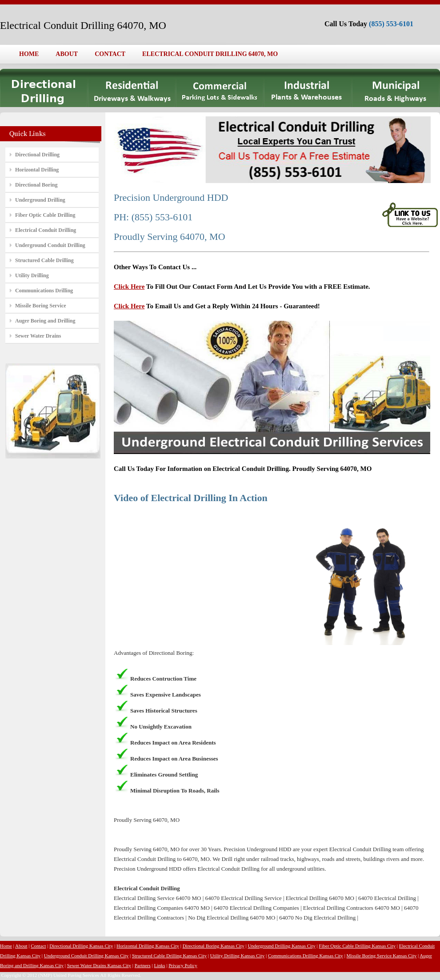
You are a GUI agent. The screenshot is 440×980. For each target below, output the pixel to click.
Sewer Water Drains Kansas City (99, 965)
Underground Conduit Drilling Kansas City (86, 956)
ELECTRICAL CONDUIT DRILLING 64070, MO (210, 54)
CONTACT (110, 54)
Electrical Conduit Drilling (46, 230)
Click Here (129, 287)
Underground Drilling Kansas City (281, 946)
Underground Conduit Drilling (50, 245)
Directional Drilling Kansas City (81, 946)
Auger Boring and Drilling (45, 321)
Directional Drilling (37, 155)
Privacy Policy (183, 965)
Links (159, 965)
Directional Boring (36, 185)
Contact (38, 946)
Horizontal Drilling (37, 170)
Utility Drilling (32, 275)
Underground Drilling (40, 200)
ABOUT (67, 54)
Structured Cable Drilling (44, 260)
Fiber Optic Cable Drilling (45, 215)
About (21, 946)
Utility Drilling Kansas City (238, 956)
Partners (143, 965)
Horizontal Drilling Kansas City (148, 946)
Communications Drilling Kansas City (306, 956)
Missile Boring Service (41, 306)
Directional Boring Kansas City (214, 946)
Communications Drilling (44, 291)
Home (6, 946)
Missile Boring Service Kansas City (382, 956)
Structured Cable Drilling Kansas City (169, 956)
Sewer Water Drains (38, 336)
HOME (29, 54)
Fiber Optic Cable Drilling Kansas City (357, 946)
